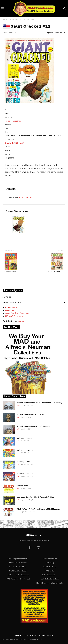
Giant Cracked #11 (12, 263)
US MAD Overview (14, 316)
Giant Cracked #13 (56, 263)
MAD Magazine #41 (25, 462)
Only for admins (11, 284)
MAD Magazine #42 (25, 450)
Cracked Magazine (15, 19)
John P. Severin (26, 197)
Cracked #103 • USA (14, 143)
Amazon (23, 321)
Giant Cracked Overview (17, 313)
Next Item (10, 310)
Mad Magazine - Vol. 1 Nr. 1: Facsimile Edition (35, 497)
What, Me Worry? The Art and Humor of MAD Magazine (39, 509)
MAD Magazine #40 (25, 474)
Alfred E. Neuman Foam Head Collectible (33, 426)
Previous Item (12, 307)
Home (5, 19)
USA (19, 235)
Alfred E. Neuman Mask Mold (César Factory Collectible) (39, 403)
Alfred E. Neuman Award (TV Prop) (31, 414)
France (19, 405)
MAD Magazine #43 (25, 438)
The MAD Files (23, 485)
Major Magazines (13, 121)
